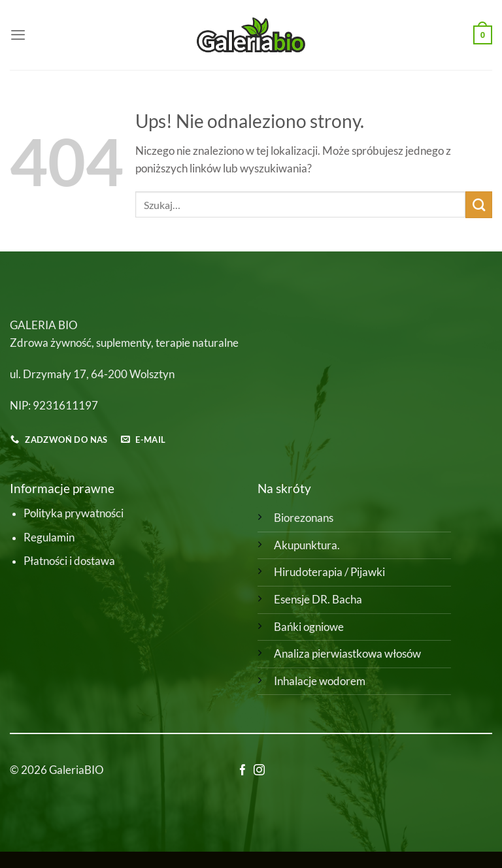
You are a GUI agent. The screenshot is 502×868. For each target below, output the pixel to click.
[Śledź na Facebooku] (243, 771)
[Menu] (18, 35)
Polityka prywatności (74, 513)
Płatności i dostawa (69, 561)
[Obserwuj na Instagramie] (259, 771)
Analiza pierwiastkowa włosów (347, 654)
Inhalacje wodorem (320, 681)
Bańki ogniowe (309, 627)
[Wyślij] (479, 205)
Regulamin (49, 538)
